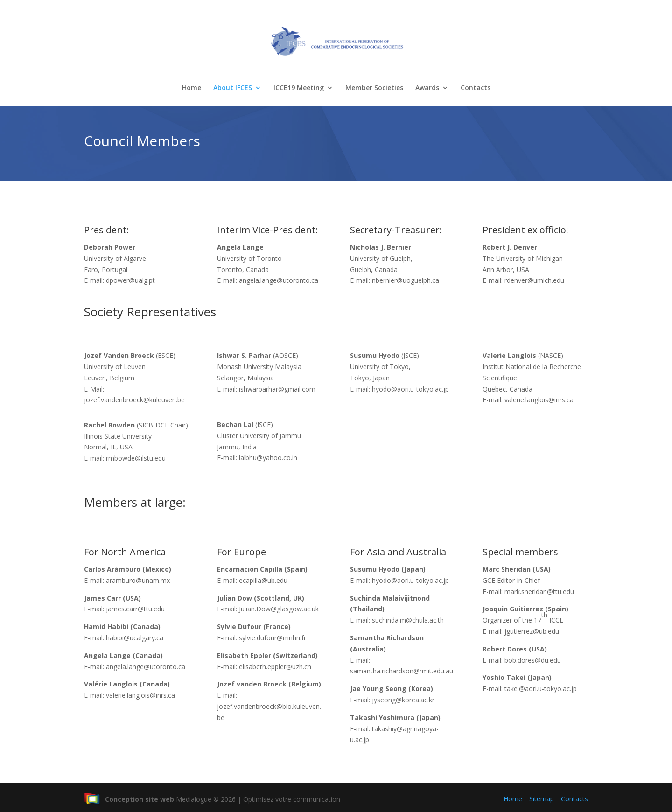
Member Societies (374, 88)
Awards (427, 88)
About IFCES (233, 88)
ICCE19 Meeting (299, 88)
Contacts (476, 88)
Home (192, 88)
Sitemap (542, 799)
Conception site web (129, 799)
